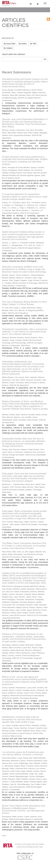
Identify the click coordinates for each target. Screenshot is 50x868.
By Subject (8, 48)
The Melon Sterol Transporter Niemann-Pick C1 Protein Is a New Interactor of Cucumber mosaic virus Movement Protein (24, 546)
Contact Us (20, 844)
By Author (23, 44)
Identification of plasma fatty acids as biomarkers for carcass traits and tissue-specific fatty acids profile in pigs (22, 719)
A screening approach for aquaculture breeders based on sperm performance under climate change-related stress (25, 197)
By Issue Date (10, 44)
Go (45, 59)
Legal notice (31, 844)
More (4, 836)
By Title (33, 44)
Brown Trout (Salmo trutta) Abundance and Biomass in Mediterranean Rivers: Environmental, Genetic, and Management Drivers (23, 809)
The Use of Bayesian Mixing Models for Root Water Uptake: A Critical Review (24, 303)
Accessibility (28, 847)
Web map (39, 847)
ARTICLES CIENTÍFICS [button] (15, 10)
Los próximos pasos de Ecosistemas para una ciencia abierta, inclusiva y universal (23, 753)
